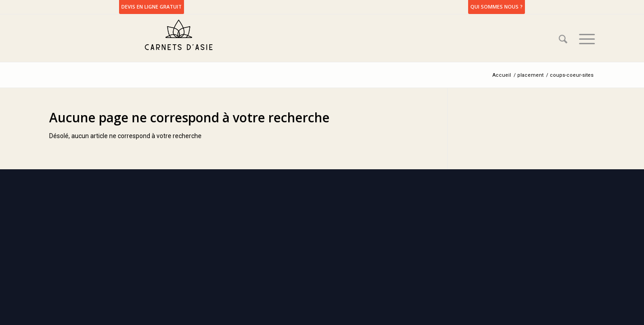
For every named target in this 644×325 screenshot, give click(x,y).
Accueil (502, 75)
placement (530, 75)
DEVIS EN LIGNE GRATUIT (152, 7)
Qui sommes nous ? (497, 7)
